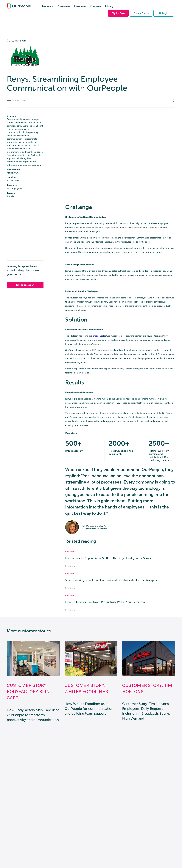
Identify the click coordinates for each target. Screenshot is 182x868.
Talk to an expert (25, 285)
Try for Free (118, 13)
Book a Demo (141, 13)
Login (164, 13)
